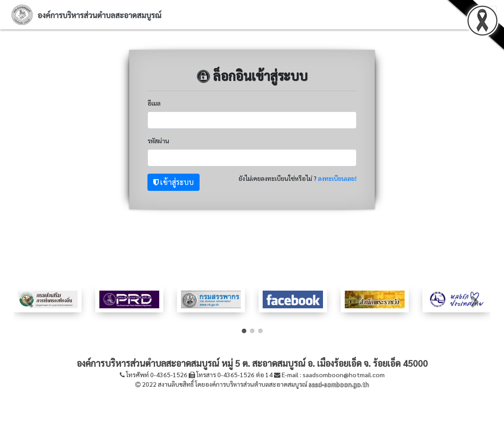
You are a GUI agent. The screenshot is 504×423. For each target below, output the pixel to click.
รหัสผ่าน (158, 141)
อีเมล (154, 103)
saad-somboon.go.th (339, 384)
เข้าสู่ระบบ (174, 182)
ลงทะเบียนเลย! (337, 178)
